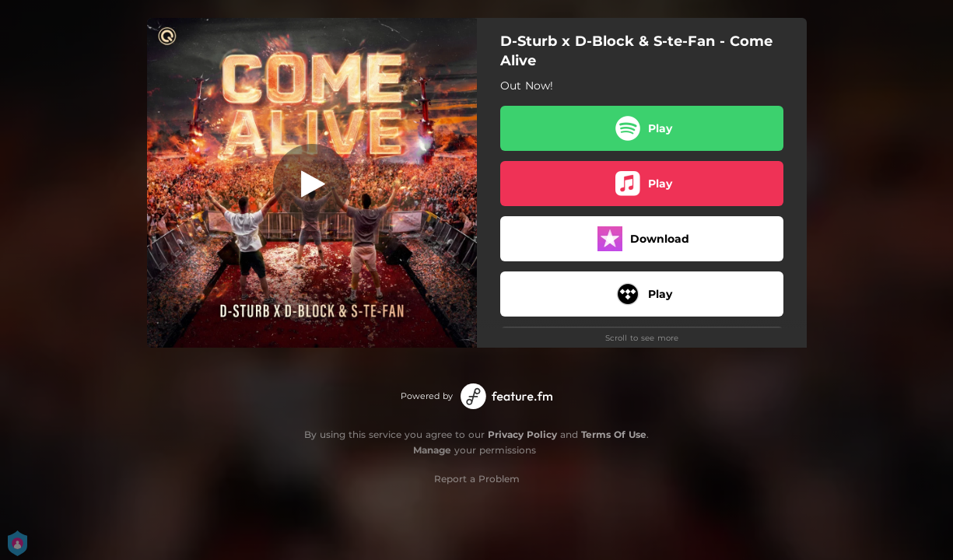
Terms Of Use (614, 434)
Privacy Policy (522, 434)
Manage (432, 450)
